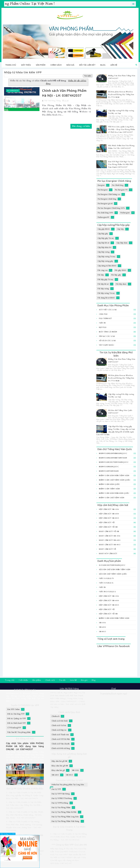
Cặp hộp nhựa (122, 243)
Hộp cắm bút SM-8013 (109, 518)
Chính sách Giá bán (59, 725)
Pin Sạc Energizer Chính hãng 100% (111, 208)
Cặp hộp (120, 229)
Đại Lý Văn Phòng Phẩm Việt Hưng (65, 821)
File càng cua (103, 270)
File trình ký (105, 318)
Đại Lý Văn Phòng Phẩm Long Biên (65, 817)
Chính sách (56, 65)
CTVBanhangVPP (14, 728)
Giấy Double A (106, 583)
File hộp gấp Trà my (105, 279)
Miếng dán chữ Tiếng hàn (112, 498)
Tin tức (62, 680)
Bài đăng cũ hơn (81, 126)
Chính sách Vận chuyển (61, 744)
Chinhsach (14, 91)
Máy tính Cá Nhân (108, 332)
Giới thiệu (26, 65)
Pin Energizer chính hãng (107, 199)
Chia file (103, 314)
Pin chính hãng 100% (105, 213)
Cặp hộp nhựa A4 (104, 247)
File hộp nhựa (121, 284)
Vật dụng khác (107, 345)
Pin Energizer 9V (121, 190)
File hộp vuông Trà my (106, 293)
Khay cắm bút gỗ (107, 549)
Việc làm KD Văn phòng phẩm (19, 732)
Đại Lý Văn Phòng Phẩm (61, 808)
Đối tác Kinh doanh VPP (17, 723)
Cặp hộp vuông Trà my (107, 257)
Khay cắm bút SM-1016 (110, 536)
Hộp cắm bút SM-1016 (109, 509)
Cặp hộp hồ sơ (103, 243)
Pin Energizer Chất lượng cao (109, 194)
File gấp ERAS (121, 270)
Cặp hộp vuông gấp (105, 261)
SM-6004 (102, 627)
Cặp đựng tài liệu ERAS (107, 266)
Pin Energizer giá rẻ (105, 204)
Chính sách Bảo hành (60, 721)
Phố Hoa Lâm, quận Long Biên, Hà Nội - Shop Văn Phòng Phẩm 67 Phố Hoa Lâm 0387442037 (122, 129)
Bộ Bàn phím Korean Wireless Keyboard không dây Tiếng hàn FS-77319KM (121, 95)
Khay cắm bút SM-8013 (110, 545)
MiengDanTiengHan (109, 471)
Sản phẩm (41, 65)
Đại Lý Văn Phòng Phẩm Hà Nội (64, 812)
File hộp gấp (116, 275)
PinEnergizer (125, 213)
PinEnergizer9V (103, 217)
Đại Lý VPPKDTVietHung (62, 798)
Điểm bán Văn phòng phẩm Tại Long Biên (68, 785)
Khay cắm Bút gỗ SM (109, 531)
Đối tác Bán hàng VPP (16, 714)
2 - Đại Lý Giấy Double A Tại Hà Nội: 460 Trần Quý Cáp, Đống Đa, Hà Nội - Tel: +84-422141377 (24, 805)
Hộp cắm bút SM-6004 (109, 514)
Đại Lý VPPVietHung (60, 803)
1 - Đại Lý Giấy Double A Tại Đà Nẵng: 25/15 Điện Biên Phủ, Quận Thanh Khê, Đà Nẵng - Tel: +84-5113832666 (69, 837)
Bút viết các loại (108, 310)
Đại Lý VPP (56, 789)
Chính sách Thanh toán (60, 735)
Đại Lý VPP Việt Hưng (61, 794)
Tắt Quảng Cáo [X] (8, 834)
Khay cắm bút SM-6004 (110, 540)
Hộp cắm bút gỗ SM (108, 527)
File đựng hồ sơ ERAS (106, 298)
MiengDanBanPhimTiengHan (113, 458)
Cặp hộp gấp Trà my (106, 238)
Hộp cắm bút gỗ (107, 523)
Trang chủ (11, 65)
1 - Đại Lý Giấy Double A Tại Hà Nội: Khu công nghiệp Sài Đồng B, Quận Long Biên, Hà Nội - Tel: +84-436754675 (25, 795)
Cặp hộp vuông (104, 252)
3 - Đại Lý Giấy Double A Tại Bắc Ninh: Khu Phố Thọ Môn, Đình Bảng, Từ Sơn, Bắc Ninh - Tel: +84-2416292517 (25, 815)
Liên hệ (114, 65)
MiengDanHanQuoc (109, 467)
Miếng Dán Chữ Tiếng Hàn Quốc (115, 480)
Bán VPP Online (14, 709)
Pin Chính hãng (118, 185)
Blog (103, 65)
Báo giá (70, 65)
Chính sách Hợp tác (59, 730)
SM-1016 (102, 623)
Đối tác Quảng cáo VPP (17, 719)
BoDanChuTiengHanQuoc (112, 565)
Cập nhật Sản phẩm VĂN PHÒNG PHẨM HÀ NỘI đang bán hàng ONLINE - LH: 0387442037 (25, 746)
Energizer (101, 185)
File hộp (101, 275)
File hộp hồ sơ (103, 284)
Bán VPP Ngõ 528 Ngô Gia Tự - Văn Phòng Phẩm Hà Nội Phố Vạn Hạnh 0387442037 (121, 164)
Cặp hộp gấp (103, 234)
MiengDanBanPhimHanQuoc (113, 453)
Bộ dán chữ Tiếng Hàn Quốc (113, 574)
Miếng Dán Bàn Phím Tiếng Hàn (114, 476)
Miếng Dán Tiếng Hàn (109, 489)
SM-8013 (102, 632)
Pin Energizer (103, 190)
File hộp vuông (103, 289)
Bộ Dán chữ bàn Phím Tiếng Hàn (115, 570)
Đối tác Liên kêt (87, 65)
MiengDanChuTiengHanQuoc (114, 462)
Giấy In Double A (107, 592)
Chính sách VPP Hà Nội (61, 739)
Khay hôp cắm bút (108, 554)
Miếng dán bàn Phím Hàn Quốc (114, 493)
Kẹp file (103, 327)
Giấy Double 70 (106, 578)
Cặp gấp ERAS (104, 229)
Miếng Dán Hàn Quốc (109, 484)
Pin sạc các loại (107, 336)
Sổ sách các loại (107, 341)
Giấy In (102, 323)
